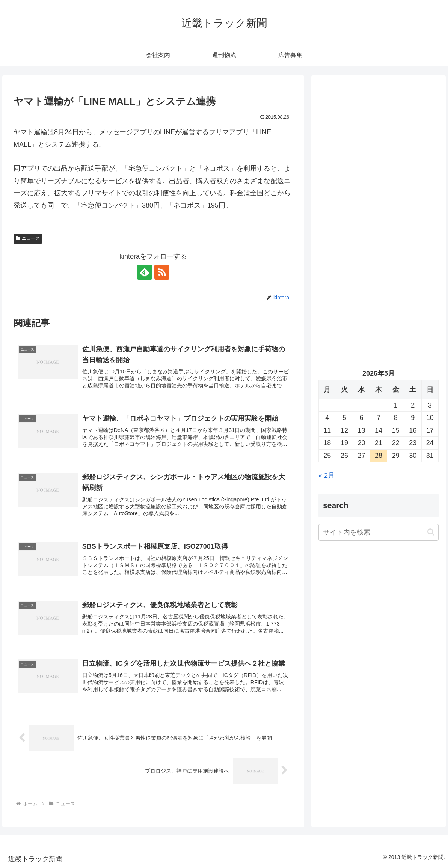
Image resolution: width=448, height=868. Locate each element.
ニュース (28, 238)
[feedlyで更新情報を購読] (145, 272)
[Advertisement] (379, 154)
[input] (379, 532)
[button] (431, 532)
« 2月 (327, 475)
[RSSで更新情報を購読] (162, 272)
